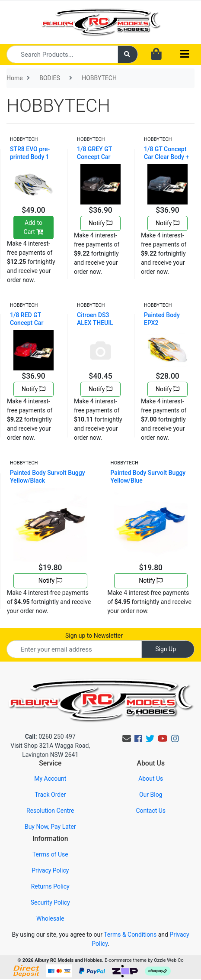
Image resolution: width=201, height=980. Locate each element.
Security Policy (50, 902)
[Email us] (127, 739)
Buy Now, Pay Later (50, 827)
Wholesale (50, 918)
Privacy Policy (50, 870)
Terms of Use (50, 854)
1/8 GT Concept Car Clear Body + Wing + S (166, 157)
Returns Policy (50, 886)
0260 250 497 (50, 737)
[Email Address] (74, 649)
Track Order (50, 795)
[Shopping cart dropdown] (156, 55)
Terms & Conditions (130, 935)
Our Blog (151, 795)
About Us (151, 779)
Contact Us (151, 811)
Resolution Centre (50, 811)
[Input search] (62, 54)
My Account (50, 779)
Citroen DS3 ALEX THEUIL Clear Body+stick (100, 323)
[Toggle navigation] (185, 54)
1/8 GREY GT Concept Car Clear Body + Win (100, 157)
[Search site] (128, 54)
